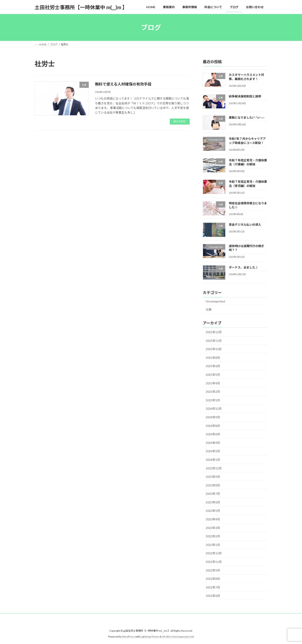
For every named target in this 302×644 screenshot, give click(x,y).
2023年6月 (213, 502)
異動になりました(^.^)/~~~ (247, 117)
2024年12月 (214, 409)
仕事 (209, 309)
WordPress (128, 637)
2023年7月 (213, 494)
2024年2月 (213, 451)
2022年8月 (213, 579)
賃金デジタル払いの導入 (245, 225)
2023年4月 (213, 519)
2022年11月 (214, 562)
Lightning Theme (150, 637)
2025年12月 (214, 332)
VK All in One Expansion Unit (178, 637)
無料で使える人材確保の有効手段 (123, 84)
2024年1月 (213, 460)
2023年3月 (213, 528)
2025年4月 (213, 383)
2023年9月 (213, 477)
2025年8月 (213, 358)
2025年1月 (213, 400)
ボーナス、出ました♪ (243, 268)
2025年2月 (213, 392)
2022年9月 (213, 570)
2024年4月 (213, 443)
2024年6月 (213, 434)
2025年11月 (214, 341)
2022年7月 (213, 587)
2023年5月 (213, 511)
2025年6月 (213, 366)
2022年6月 (213, 596)
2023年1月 (213, 545)
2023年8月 (213, 485)
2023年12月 (214, 468)
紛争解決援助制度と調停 (245, 96)
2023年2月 (213, 536)
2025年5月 (213, 375)
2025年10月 (214, 349)
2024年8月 (213, 426)
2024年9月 (213, 417)
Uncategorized (215, 301)
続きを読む (180, 121)
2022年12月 (214, 553)
